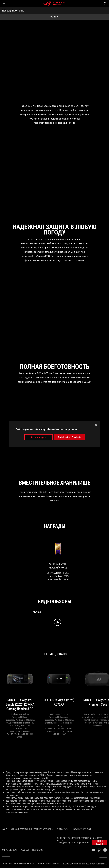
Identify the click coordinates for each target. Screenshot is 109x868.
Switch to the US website (70, 437)
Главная (24, 850)
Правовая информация (49, 864)
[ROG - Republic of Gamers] (55, 4)
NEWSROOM (38, 850)
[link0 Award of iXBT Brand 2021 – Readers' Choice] (58, 559)
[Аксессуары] (63, 829)
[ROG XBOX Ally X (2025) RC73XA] (59, 687)
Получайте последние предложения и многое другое (80, 839)
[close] (96, 425)
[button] (4, 4)
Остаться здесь (39, 437)
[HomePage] (5, 829)
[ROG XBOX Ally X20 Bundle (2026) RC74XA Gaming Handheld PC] (20, 687)
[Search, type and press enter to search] (105, 4)
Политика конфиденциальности (18, 864)
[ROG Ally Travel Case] (82, 829)
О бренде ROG (9, 850)
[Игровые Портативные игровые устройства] (32, 829)
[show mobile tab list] (54, 17)
